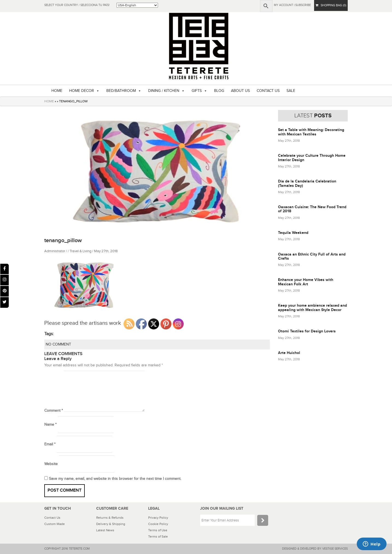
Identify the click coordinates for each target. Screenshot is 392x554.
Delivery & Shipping (111, 524)
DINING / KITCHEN (164, 91)
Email (50, 444)
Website (51, 464)
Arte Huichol (289, 353)
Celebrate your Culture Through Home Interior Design (312, 158)
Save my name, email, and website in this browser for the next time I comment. (115, 479)
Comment (54, 411)
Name (50, 425)
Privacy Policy (158, 518)
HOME (57, 91)
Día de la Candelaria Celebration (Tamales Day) (307, 183)
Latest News (105, 530)
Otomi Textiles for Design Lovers (307, 331)
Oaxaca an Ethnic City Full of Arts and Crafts (312, 256)
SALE (291, 91)
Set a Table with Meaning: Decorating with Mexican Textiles (311, 132)
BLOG (219, 91)
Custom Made (55, 524)
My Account (283, 5)
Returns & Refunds (110, 518)
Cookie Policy (158, 524)
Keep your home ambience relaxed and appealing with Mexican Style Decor (312, 308)
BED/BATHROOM (121, 91)
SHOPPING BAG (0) (331, 5)
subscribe (303, 5)
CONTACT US (268, 91)
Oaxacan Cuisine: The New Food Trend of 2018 (312, 209)
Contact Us (52, 518)
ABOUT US (240, 91)
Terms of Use (158, 530)
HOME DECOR (82, 91)
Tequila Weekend (293, 233)
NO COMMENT (58, 344)
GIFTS (197, 91)
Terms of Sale (158, 536)
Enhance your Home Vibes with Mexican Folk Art (306, 282)
